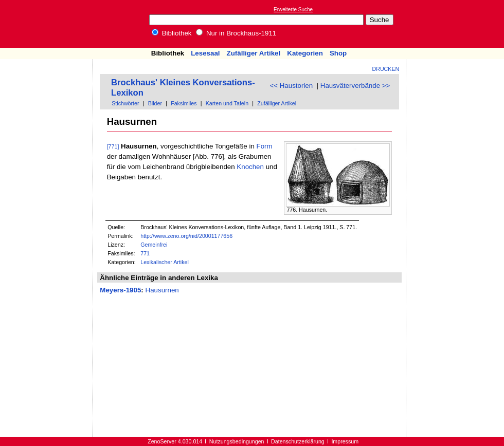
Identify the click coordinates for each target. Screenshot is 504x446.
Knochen (250, 167)
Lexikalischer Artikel (165, 262)
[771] (113, 146)
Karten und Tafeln (227, 103)
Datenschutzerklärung (298, 441)
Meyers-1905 (120, 290)
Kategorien (305, 53)
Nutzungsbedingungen (237, 441)
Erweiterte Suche (293, 10)
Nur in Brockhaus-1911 (236, 33)
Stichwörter (125, 103)
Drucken (386, 69)
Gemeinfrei (154, 245)
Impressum (345, 441)
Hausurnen (162, 290)
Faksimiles (184, 103)
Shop (338, 53)
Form (265, 146)
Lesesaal (205, 53)
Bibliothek (172, 33)
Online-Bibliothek (49, 24)
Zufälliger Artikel (254, 53)
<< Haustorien (291, 86)
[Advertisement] (47, 89)
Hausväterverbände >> (355, 86)
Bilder (155, 103)
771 (145, 253)
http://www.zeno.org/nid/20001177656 (186, 236)
